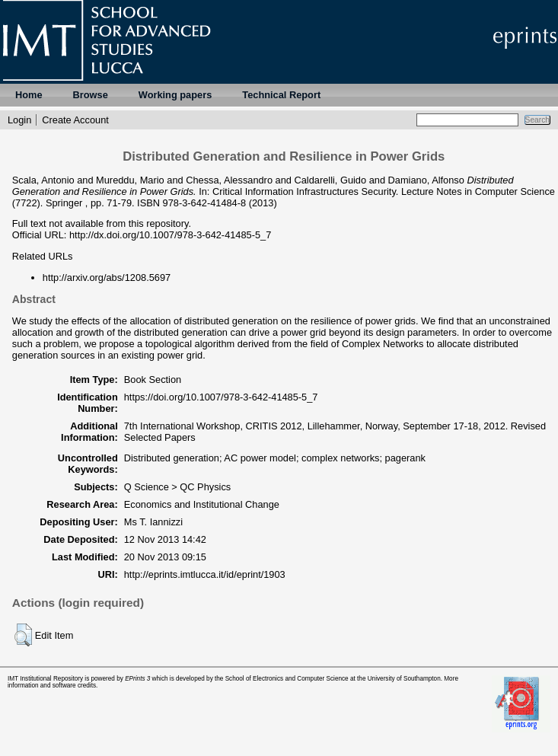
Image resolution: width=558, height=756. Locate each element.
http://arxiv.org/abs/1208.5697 (107, 278)
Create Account (75, 120)
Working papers (175, 95)
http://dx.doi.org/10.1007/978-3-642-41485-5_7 (170, 235)
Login (19, 120)
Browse (91, 95)
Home (29, 95)
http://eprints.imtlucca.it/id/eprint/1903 (205, 574)
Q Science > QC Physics (177, 487)
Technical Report (281, 95)
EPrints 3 (137, 679)
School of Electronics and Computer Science (287, 679)
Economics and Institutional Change (202, 504)
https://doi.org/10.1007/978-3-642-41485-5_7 (221, 397)
